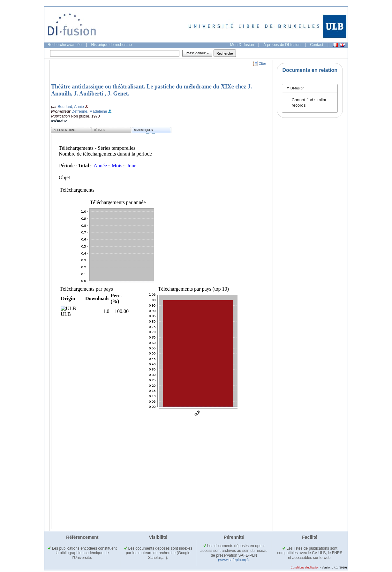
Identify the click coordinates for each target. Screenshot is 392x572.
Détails (99, 130)
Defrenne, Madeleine (89, 111)
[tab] (310, 88)
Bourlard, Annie (71, 107)
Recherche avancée (65, 45)
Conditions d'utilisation (305, 568)
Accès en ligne (65, 130)
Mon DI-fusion (242, 45)
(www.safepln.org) (233, 560)
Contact (317, 45)
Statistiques (144, 131)
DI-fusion (298, 88)
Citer (263, 64)
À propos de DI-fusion (282, 45)
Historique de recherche (112, 45)
